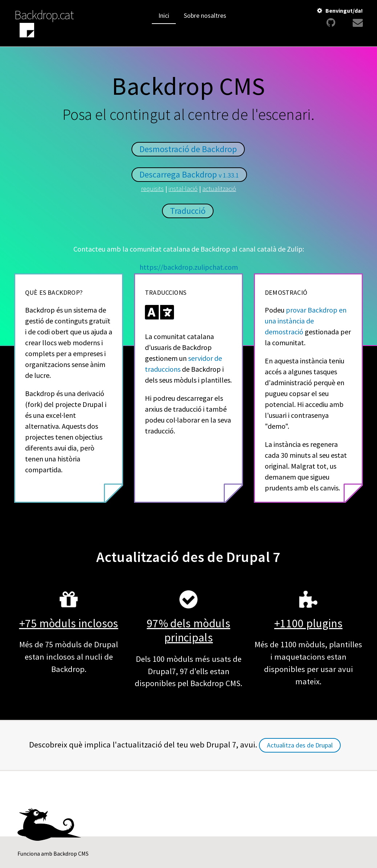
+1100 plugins (308, 623)
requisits (152, 189)
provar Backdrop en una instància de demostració (306, 321)
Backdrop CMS (71, 853)
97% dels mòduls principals (188, 630)
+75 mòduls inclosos (69, 623)
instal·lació (183, 189)
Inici (164, 15)
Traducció (188, 211)
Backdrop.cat (44, 15)
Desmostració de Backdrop (188, 149)
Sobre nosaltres (205, 15)
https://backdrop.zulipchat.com (189, 267)
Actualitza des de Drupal (300, 745)
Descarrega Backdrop (189, 174)
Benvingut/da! (344, 11)
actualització (219, 189)
